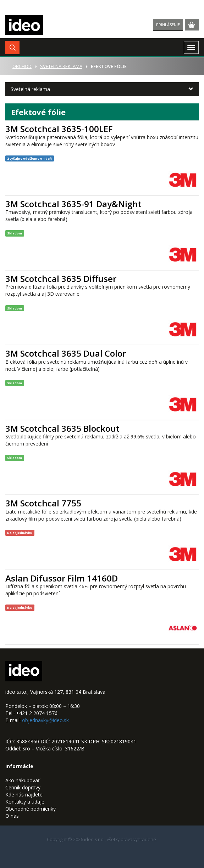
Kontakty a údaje (25, 802)
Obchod (22, 66)
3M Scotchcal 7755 (43, 503)
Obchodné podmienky (31, 809)
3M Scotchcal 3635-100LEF (59, 129)
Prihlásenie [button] (168, 25)
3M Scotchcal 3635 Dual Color (66, 353)
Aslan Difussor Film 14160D (62, 578)
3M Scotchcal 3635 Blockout (62, 428)
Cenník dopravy (23, 787)
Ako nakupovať (23, 780)
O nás (12, 816)
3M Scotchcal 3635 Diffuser (61, 279)
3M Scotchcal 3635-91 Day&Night (73, 204)
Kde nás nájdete (24, 795)
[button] (12, 47)
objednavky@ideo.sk (45, 720)
